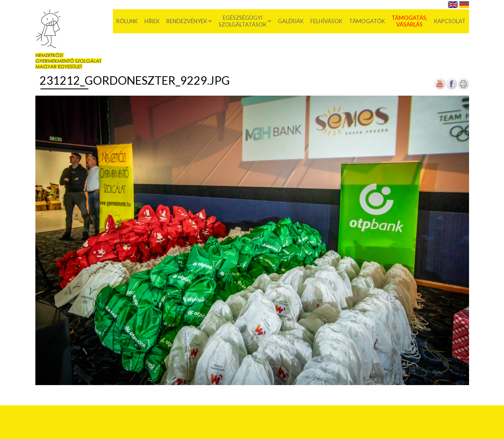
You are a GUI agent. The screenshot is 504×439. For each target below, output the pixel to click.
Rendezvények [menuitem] (187, 21)
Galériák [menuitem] (291, 21)
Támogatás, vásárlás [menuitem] (409, 21)
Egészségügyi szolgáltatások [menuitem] (243, 21)
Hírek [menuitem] (152, 21)
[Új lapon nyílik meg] (451, 88)
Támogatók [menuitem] (367, 21)
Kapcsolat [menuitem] (450, 21)
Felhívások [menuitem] (326, 21)
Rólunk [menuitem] (127, 21)
